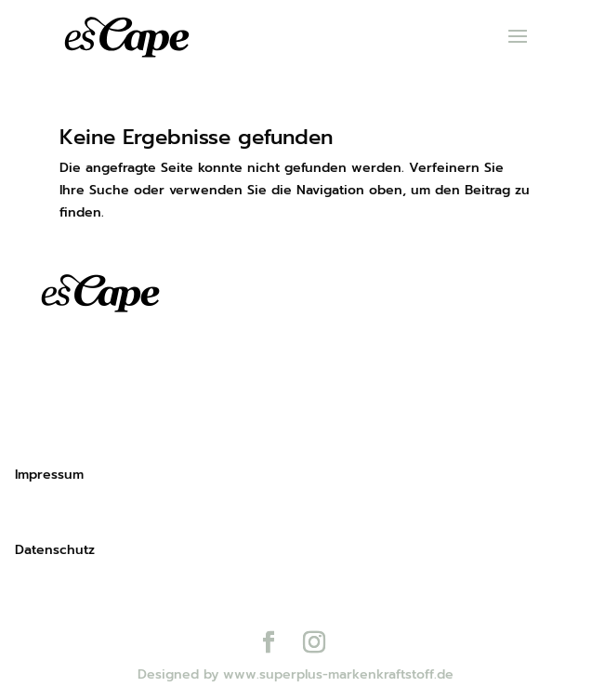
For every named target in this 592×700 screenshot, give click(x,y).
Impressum (49, 475)
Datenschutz (55, 550)
